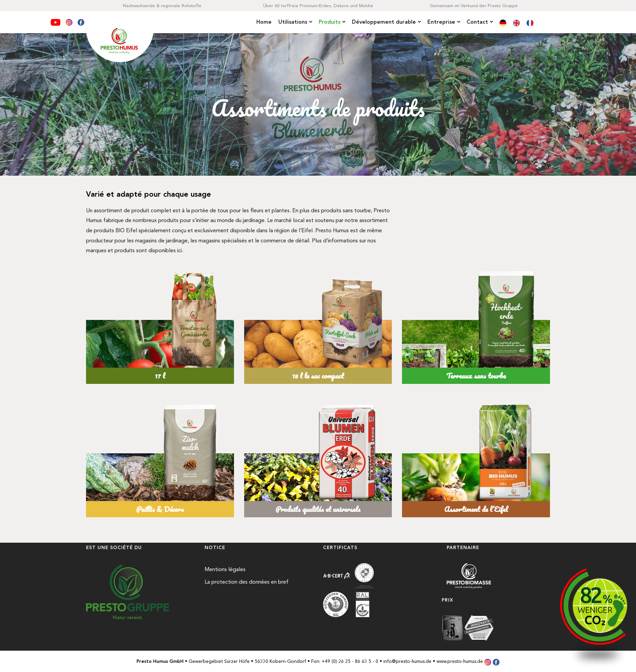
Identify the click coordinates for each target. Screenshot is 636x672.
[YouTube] (56, 21)
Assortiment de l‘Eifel (476, 509)
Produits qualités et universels (318, 509)
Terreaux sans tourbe (476, 376)
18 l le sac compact (318, 376)
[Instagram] (70, 21)
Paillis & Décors (160, 509)
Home (264, 22)
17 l (160, 376)
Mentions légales (225, 569)
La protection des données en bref (247, 582)
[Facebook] (81, 21)
